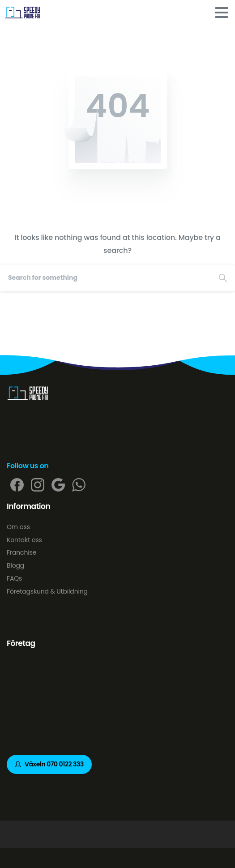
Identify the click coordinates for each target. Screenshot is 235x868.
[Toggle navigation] (222, 13)
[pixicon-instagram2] (38, 484)
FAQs (14, 578)
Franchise (21, 552)
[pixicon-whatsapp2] (79, 484)
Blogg (15, 565)
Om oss (18, 527)
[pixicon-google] (58, 484)
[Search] (105, 278)
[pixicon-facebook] (17, 484)
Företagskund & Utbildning (47, 591)
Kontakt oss (24, 540)
